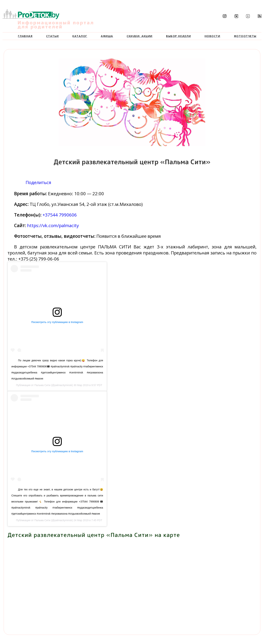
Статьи (53, 36)
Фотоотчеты (245, 36)
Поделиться (38, 182)
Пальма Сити (42, 385)
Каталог (80, 36)
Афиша (107, 36)
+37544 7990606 (60, 215)
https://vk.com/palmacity (53, 225)
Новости (212, 36)
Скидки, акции (140, 36)
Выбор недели (178, 36)
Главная (25, 36)
